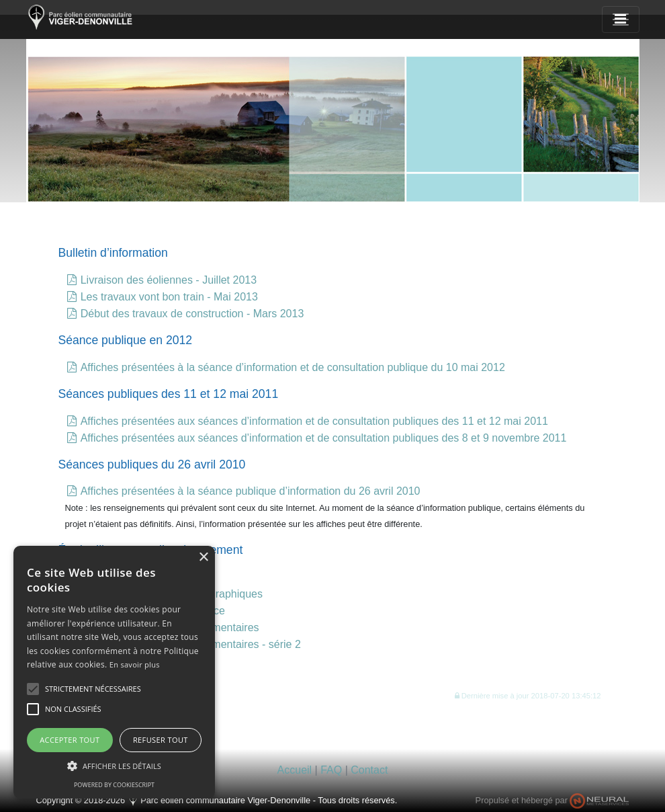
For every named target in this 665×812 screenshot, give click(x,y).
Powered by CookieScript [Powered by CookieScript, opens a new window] (114, 785)
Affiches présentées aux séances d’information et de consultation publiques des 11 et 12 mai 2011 (314, 421)
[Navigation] (621, 19)
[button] (528, 695)
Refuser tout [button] (161, 740)
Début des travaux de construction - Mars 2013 (192, 314)
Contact (369, 770)
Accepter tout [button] (70, 740)
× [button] (203, 558)
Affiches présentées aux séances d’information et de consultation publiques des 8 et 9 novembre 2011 (324, 438)
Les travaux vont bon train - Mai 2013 (169, 297)
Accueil (295, 770)
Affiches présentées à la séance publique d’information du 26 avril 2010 (251, 491)
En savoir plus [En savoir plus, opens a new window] (135, 664)
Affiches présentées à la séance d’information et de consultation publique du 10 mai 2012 (293, 367)
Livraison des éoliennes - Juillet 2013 (169, 280)
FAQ (331, 770)
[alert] (114, 672)
